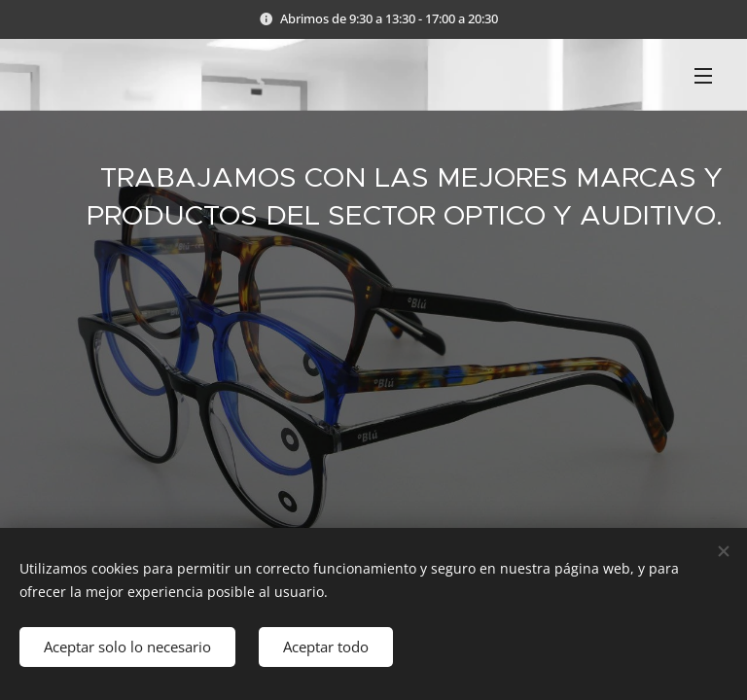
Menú (703, 76)
